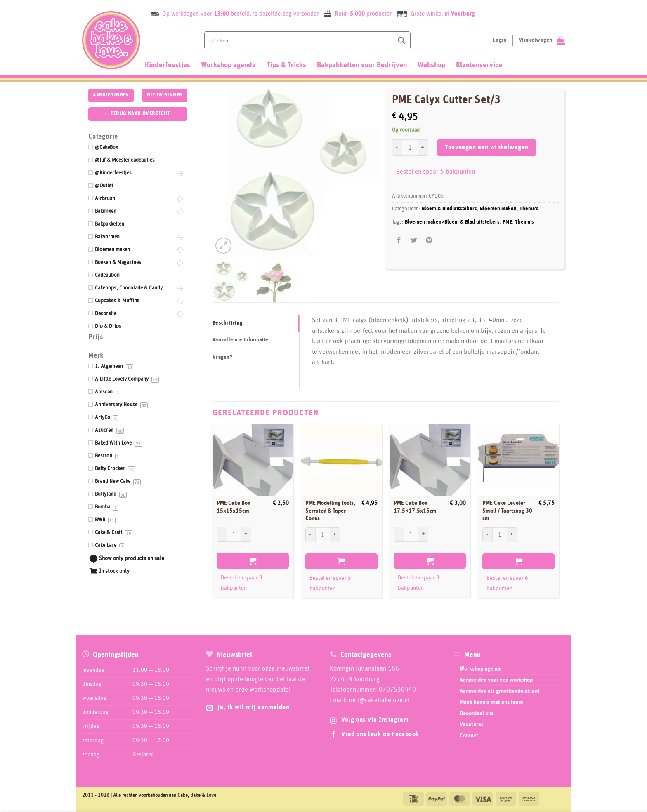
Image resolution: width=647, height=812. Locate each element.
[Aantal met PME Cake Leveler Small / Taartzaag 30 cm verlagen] (487, 535)
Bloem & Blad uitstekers (449, 209)
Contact (469, 736)
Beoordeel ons (477, 713)
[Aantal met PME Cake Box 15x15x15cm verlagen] (222, 534)
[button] (223, 246)
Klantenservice (479, 65)
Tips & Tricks (286, 65)
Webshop (431, 65)
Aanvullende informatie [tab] (241, 340)
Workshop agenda (228, 65)
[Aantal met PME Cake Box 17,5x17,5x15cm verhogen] (423, 534)
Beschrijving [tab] (228, 323)
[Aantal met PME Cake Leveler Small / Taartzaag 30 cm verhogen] (512, 535)
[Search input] (302, 40)
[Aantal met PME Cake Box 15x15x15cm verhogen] (246, 534)
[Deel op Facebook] (399, 241)
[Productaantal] (410, 148)
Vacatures (472, 725)
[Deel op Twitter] (414, 241)
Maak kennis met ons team (491, 702)
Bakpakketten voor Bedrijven (362, 65)
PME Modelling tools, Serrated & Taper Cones (330, 511)
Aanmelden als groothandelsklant (500, 691)
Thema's (529, 209)
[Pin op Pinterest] (429, 241)
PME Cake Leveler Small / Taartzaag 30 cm (507, 511)
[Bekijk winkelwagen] (542, 40)
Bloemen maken (498, 209)
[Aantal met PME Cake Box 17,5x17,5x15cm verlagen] (399, 534)
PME (507, 222)
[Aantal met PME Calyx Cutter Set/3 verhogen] (423, 148)
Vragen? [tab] (222, 357)
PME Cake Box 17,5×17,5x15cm (415, 507)
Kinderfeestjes (168, 65)
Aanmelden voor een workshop (496, 680)
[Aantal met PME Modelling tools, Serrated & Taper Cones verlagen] (310, 535)
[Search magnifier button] (401, 40)
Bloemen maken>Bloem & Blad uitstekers (452, 222)
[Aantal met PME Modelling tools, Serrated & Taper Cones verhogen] (335, 535)
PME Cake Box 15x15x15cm (234, 507)
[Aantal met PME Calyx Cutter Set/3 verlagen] (397, 148)
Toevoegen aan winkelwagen (487, 147)
